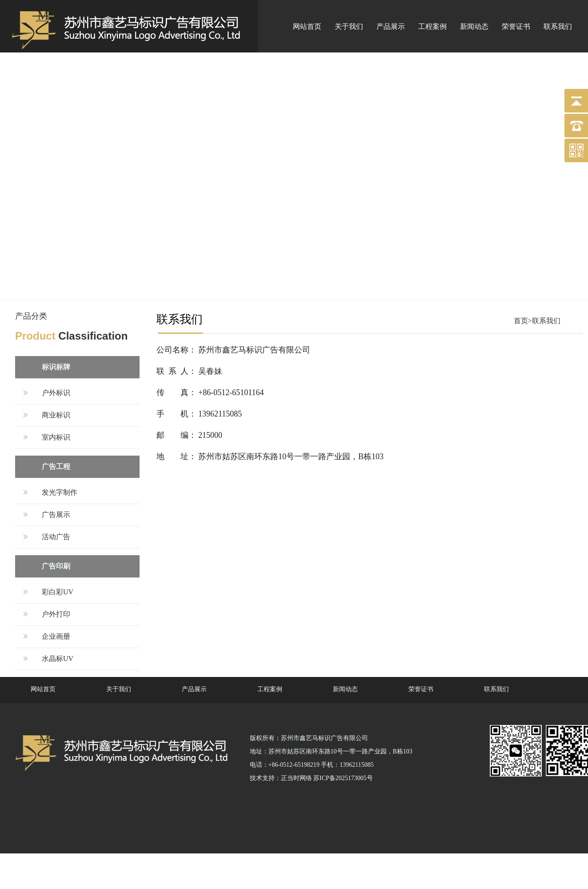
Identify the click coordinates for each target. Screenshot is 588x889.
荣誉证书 (516, 26)
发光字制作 (60, 492)
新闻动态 (474, 26)
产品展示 (391, 26)
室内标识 (56, 437)
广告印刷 (56, 566)
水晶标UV (58, 659)
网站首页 (307, 26)
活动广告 (56, 537)
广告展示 (56, 515)
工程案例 (432, 26)
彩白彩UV (58, 592)
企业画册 (56, 636)
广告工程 (56, 467)
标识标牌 (56, 367)
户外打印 (56, 614)
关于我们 (349, 26)
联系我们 (558, 26)
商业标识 (56, 415)
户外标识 (56, 393)
